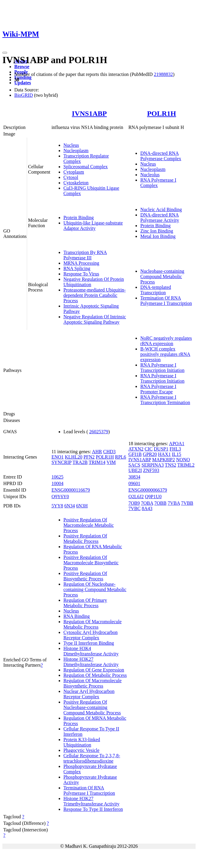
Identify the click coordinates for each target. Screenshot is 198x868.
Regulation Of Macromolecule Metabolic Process (93, 624)
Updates (23, 83)
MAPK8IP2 (163, 460)
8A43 (147, 508)
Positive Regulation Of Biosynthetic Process (85, 576)
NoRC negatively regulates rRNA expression (166, 341)
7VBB (187, 503)
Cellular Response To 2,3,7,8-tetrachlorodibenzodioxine (92, 758)
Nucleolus (150, 175)
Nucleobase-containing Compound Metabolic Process (162, 276)
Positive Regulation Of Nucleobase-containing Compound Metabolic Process (92, 707)
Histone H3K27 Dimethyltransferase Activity (91, 662)
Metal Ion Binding (158, 236)
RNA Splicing (77, 268)
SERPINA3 (153, 465)
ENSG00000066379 (148, 490)
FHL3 (175, 449)
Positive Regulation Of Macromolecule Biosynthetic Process (91, 563)
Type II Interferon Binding (89, 643)
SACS (134, 465)
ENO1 (58, 457)
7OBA (147, 503)
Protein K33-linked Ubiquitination (82, 742)
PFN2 (89, 457)
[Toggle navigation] (5, 53)
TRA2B (80, 462)
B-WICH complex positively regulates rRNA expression (165, 354)
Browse (22, 67)
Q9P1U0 (153, 497)
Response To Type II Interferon (93, 809)
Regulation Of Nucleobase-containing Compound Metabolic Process (95, 589)
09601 (134, 483)
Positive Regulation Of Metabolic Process (85, 539)
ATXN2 (136, 449)
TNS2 (171, 465)
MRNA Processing (81, 263)
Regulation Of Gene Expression (94, 670)
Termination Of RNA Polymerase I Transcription (166, 301)
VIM (111, 462)
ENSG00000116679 (71, 490)
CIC (149, 449)
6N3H (82, 506)
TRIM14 (97, 462)
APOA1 (177, 444)
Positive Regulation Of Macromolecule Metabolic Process (89, 525)
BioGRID (24, 95)
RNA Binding (77, 616)
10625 (57, 477)
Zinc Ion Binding (157, 231)
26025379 (99, 432)
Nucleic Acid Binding (161, 209)
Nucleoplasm (76, 151)
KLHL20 (74, 457)
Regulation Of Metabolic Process (95, 675)
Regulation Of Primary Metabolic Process (85, 603)
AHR (97, 452)
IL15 (176, 454)
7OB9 (134, 503)
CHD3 (109, 452)
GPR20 (150, 454)
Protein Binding (79, 218)
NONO (183, 460)
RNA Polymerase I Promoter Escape (158, 389)
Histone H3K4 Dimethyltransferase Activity (91, 651)
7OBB (160, 503)
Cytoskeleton (76, 183)
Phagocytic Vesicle (81, 750)
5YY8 (57, 506)
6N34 (70, 506)
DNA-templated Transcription (156, 290)
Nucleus (71, 145)
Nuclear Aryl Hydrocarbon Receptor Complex (89, 694)
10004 (57, 483)
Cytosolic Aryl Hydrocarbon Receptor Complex (91, 635)
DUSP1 (161, 449)
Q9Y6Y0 (60, 497)
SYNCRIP (61, 462)
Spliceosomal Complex (86, 167)
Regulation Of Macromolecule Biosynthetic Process (93, 683)
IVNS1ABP (89, 113)
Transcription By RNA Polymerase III (85, 255)
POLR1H (162, 113)
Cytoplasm (74, 172)
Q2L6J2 (136, 497)
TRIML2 (186, 465)
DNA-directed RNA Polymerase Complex (161, 156)
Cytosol (71, 177)
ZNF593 (151, 470)
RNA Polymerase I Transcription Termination (165, 400)
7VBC (134, 508)
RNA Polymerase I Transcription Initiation (162, 368)
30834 (134, 477)
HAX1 (165, 454)
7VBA (174, 503)
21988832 (163, 74)
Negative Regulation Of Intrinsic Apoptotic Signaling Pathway (95, 319)
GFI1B (135, 454)
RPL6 (120, 457)
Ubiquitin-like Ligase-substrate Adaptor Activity (93, 226)
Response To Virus (81, 274)
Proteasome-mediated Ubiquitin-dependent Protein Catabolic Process (95, 295)
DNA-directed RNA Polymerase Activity (160, 218)
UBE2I (135, 470)
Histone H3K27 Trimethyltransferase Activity (91, 801)
